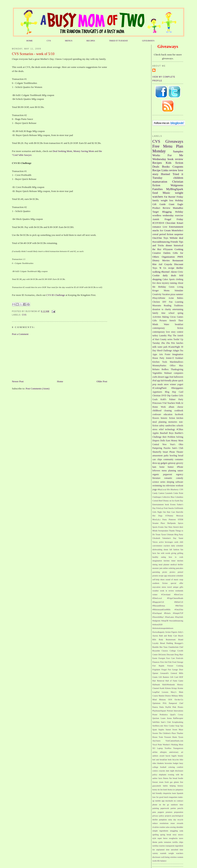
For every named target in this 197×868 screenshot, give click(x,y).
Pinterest (172, 520)
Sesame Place (159, 523)
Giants (155, 677)
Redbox (165, 369)
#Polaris (167, 613)
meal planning (159, 422)
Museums (157, 306)
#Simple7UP (178, 613)
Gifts (155, 321)
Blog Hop (170, 392)
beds (170, 760)
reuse (173, 823)
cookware (157, 414)
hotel (165, 790)
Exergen (162, 658)
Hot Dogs (157, 516)
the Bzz (157, 249)
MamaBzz (178, 208)
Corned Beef (157, 501)
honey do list (158, 790)
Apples (156, 433)
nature (180, 471)
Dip (169, 396)
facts (160, 778)
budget (176, 763)
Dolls (163, 441)
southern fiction (160, 583)
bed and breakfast (160, 760)
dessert (161, 377)
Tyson (163, 535)
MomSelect (177, 230)
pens (154, 812)
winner (173, 384)
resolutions (164, 823)
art (182, 752)
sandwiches (170, 426)
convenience (157, 546)
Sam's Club (178, 448)
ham (154, 467)
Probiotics (164, 715)
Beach (181, 636)
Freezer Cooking (175, 666)
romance (157, 227)
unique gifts (178, 587)
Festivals (180, 658)
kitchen (180, 418)
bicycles (176, 760)
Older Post (102, 381)
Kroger (156, 291)
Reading (167, 306)
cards (176, 542)
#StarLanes (170, 617)
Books (166, 167)
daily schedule (177, 546)
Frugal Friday (174, 219)
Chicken (156, 302)
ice (174, 790)
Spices (181, 523)
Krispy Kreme (177, 688)
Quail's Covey (177, 715)
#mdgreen (156, 621)
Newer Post (18, 381)
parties (173, 808)
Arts (161, 354)
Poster (155, 715)
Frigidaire (156, 670)
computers (178, 373)
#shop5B (165, 621)
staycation (156, 587)
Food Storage (178, 662)
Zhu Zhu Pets (168, 343)
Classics (165, 651)
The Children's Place (167, 733)
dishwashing (157, 550)
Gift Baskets (164, 677)
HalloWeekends (169, 685)
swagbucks (173, 838)
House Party (158, 358)
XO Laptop (158, 748)
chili (181, 542)
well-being (165, 857)
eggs (167, 377)
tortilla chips (178, 842)
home (162, 467)
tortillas (155, 846)
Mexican (180, 516)
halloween (179, 377)
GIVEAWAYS (148, 41)
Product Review (161, 208)
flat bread (173, 778)
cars (154, 459)
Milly (181, 696)
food (155, 193)
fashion (176, 550)
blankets (161, 763)
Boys (171, 433)
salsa (168, 827)
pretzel (180, 572)
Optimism (156, 703)
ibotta (170, 790)
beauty (180, 756)
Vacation (166, 294)
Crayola (168, 264)
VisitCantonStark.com (174, 741)
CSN (181, 490)
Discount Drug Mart (175, 655)
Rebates (156, 369)
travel (169, 587)
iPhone (180, 467)
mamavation (160, 182)
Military (175, 696)
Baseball (164, 433)
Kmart (180, 223)
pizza (173, 294)
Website (174, 238)
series (163, 482)
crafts (155, 377)
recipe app (163, 576)
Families (158, 189)
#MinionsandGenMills (161, 610)
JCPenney (169, 516)
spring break (166, 835)
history (180, 786)
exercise (179, 215)
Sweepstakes (163, 531)
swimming (157, 486)
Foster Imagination (174, 354)
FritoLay (160, 508)
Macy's (174, 692)
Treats (158, 535)
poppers (161, 812)
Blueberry (175, 490)
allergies (163, 752)
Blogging (167, 212)
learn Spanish (178, 793)
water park (162, 347)
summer (179, 294)
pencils (180, 808)
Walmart (168, 373)
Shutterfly (157, 452)
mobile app (160, 801)
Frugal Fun (166, 670)
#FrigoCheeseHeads (175, 598)
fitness (166, 778)
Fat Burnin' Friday (174, 197)
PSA (165, 703)
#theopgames (177, 388)
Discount (179, 264)
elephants (163, 775)
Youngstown (178, 748)
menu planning (169, 471)
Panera (155, 707)
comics (155, 771)
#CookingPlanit (159, 388)
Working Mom (177, 745)
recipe (171, 268)
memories (173, 422)
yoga (155, 490)
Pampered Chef (176, 703)
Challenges (157, 497)
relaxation (172, 576)
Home (60, 381)
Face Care (171, 658)
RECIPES (91, 41)
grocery (180, 463)
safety (162, 426)
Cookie (156, 275)
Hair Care (171, 512)
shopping (157, 279)
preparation (179, 812)
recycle (180, 820)
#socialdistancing (161, 242)
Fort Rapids (158, 666)
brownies (168, 763)
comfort (180, 767)
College (173, 651)
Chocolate (170, 223)
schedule (180, 576)
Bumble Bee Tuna (160, 647)
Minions (162, 700)
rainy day (172, 820)
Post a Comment (20, 334)
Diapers (156, 441)
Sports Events (158, 527)
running (173, 283)
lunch (166, 797)
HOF (181, 677)
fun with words (164, 553)
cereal (155, 234)
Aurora (155, 636)
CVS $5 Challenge (56, 295)
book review (175, 159)
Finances (156, 662)
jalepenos (179, 790)
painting (156, 808)
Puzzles (167, 448)
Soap (177, 726)
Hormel (165, 174)
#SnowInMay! (158, 617)
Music (167, 193)
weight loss (167, 200)
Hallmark (156, 685)
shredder (180, 827)
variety (155, 853)
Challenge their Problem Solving (168, 437)
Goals (155, 399)
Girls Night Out (159, 512)
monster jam (157, 568)
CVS (49, 41)
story (175, 835)
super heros (163, 838)
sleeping (170, 482)
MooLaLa (156, 520)
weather (156, 591)
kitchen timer (170, 561)
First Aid (164, 662)
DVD (164, 396)
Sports (172, 279)
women (180, 857)
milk (154, 347)
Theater (180, 452)
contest (180, 332)
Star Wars (168, 527)
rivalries (156, 827)
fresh (167, 782)
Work (163, 407)
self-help (156, 580)
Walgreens (177, 185)
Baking (165, 317)
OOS (170, 700)
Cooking (179, 249)
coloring (172, 767)
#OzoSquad (157, 613)
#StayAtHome (159, 298)
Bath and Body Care (168, 636)
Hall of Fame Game (174, 681)
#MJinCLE (179, 602)
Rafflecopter (178, 718)
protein (155, 576)
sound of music (172, 580)
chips (160, 459)
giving (174, 553)
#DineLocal (157, 598)
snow (166, 384)
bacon (168, 756)
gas (171, 782)
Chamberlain (173, 647)
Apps (155, 354)
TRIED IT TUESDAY (119, 41)
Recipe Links (160, 170)
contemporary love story (164, 332)
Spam (155, 730)
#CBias (180, 429)
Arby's (181, 632)
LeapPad (156, 692)
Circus (173, 317)
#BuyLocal (162, 490)
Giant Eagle (176, 204)
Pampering (157, 448)
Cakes (165, 279)
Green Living (176, 287)
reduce (155, 823)
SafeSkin (156, 722)
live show (157, 283)
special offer (177, 583)
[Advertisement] (31, 357)
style (154, 838)
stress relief (158, 429)
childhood (157, 411)
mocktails (169, 801)
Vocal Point (157, 745)
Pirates (180, 707)
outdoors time (177, 805)
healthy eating (159, 557)
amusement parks (160, 456)
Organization (168, 257)
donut (166, 550)
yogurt (180, 384)
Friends (174, 242)
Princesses (157, 403)
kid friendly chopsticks (162, 793)
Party (181, 399)
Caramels (169, 493)
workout (179, 486)
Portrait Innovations (175, 711)
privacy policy (158, 816)
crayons (162, 771)
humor (171, 467)
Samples (178, 151)
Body (161, 640)
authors (155, 756)
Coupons (178, 167)
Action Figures (171, 632)
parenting (156, 572)
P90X (180, 257)
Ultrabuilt (156, 538)
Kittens (168, 688)
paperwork (165, 808)
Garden (174, 396)
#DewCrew (179, 595)
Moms (167, 291)
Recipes (157, 163)
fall (171, 550)
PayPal (168, 707)
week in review (167, 591)
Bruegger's (179, 643)
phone (175, 381)
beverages (169, 542)
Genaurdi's (165, 673)
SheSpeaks (172, 523)
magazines (173, 797)
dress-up (156, 463)
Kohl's (163, 399)
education (168, 414)
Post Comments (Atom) (38, 389)
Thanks (172, 531)
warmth (163, 853)
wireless (173, 857)
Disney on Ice (169, 501)
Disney (156, 260)
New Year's (169, 444)
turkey (155, 336)
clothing (179, 279)
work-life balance (159, 861)
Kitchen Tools (160, 362)
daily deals (169, 275)
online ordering (169, 568)
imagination (157, 561)
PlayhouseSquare (159, 711)
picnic (165, 572)
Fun (171, 302)
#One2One (179, 610)
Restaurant (178, 260)
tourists (162, 846)
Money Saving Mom (84, 151)
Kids (169, 163)
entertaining (178, 309)
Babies (180, 298)
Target (156, 212)
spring (180, 313)
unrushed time (177, 850)
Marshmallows (177, 362)
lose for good (158, 797)
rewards (180, 823)
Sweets (155, 733)
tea (164, 486)
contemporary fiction (168, 328)
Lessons (165, 692)
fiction (179, 163)
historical (179, 245)
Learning (179, 302)
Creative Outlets (161, 253)
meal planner (164, 565)
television (170, 486)
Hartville (180, 512)
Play (170, 336)
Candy (155, 493)
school (172, 313)
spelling (156, 835)
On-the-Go (179, 700)
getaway (172, 463)
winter (155, 595)
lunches (180, 343)
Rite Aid (157, 264)
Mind (155, 700)
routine (162, 827)
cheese (180, 407)
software (179, 482)
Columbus (179, 497)
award (162, 756)
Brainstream (171, 640)
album (172, 407)
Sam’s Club (166, 722)
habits (165, 786)
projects (168, 816)
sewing (173, 827)
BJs (168, 490)
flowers (156, 418)
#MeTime (179, 606)
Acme (171, 298)
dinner (169, 245)
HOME (30, 41)
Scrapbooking (178, 722)
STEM (180, 520)
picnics (172, 572)
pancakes (179, 568)
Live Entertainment (173, 227)
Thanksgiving (177, 369)
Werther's (167, 745)
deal (181, 238)
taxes (181, 838)
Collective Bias (168, 497)
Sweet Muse (178, 730)
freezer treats (158, 782)
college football (159, 767)
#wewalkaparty (158, 632)
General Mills (177, 673)
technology (170, 429)
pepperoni (168, 474)
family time (159, 313)
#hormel (165, 272)
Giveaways (174, 141)
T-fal (164, 403)
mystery (165, 283)
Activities (157, 317)
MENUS (69, 41)
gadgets (164, 463)
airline (155, 752)
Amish (156, 219)
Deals (156, 167)
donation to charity (162, 309)
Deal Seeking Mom (62, 151)
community (168, 459)
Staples (161, 730)
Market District (165, 696)
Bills (154, 640)
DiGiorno (162, 655)
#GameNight (174, 347)
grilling (180, 553)
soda (181, 831)
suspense (179, 234)
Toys (166, 238)
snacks (156, 230)
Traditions (179, 306)
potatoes (169, 812)
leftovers (156, 471)
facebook (179, 414)
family (156, 200)
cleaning (168, 411)
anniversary (174, 752)
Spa (182, 726)
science (156, 482)
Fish (170, 662)
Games (180, 317)
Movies (166, 260)
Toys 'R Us (159, 268)
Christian (157, 396)
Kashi (162, 688)
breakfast (179, 324)
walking (156, 272)
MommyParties (159, 366)
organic (156, 474)
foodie (181, 778)
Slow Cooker (169, 726)
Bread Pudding (167, 643)
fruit (171, 377)
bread (181, 456)
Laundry (163, 336)
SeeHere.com (158, 726)
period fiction (166, 234)
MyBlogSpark (175, 189)
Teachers (171, 403)
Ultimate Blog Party (175, 535)
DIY (164, 302)
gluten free (178, 782)
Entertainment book (161, 505)
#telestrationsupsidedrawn (163, 628)
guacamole (157, 786)
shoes (162, 580)
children (178, 178)
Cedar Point (178, 493)
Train (161, 737)
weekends (179, 591)
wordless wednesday (163, 215)
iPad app (156, 381)
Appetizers (157, 392)
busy (181, 763)
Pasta (164, 520)
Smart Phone (169, 452)
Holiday (179, 212)
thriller (180, 268)
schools (180, 426)
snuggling (174, 831)
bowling (173, 456)
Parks (162, 707)
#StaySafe (179, 617)
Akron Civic (177, 272)
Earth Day (179, 501)
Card (181, 392)
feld (181, 275)
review (173, 170)
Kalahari (179, 358)
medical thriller (177, 565)
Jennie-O (170, 358)
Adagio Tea (178, 351)
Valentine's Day (169, 538)
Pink (174, 707)
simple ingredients (160, 831)
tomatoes (168, 842)
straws (181, 835)
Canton (161, 493)
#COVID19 (158, 223)
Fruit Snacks (169, 508)
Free (156, 146)
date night (170, 771)
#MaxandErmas (159, 606)
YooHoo (168, 748)
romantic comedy (174, 478)
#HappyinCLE (158, 602)
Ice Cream (165, 230)
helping (173, 786)
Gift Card (174, 677)
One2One (157, 238)
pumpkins (163, 820)
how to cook (176, 557)
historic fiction (168, 418)
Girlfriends (179, 508)
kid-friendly (166, 381)
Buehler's (179, 433)
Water (167, 324)
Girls (181, 396)
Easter (155, 658)
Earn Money (172, 441)
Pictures (163, 321)
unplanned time (163, 850)
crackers (167, 546)
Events (173, 505)
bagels (174, 756)
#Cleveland (166, 595)
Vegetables (157, 373)
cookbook (179, 411)
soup (181, 580)
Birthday (162, 287)
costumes (179, 459)
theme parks (158, 842)
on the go (164, 805)
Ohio (181, 444)
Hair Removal (158, 681)
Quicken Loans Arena (162, 718)
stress (164, 587)
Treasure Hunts (171, 737)
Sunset (168, 730)
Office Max (177, 366)
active (161, 542)
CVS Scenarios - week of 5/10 (33, 54)
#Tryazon (168, 249)
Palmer (172, 399)
